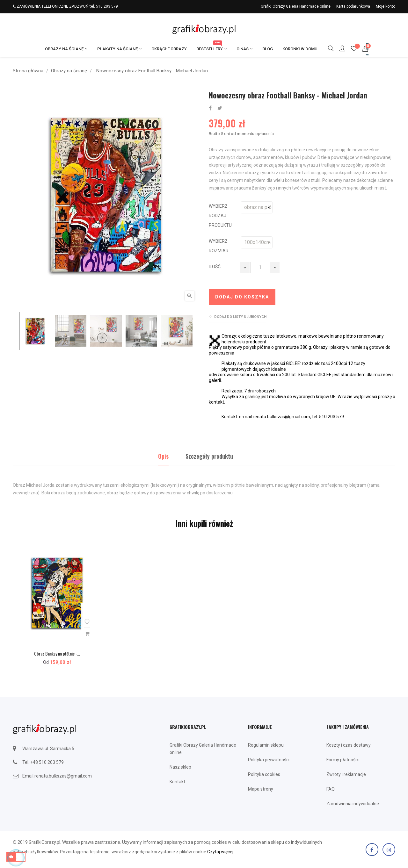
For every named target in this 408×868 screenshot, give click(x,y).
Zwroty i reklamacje (346, 774)
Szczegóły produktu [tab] (209, 456)
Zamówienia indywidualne (353, 804)
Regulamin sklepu (266, 745)
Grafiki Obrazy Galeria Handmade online (296, 6)
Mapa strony (261, 789)
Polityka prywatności (269, 760)
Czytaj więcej (220, 852)
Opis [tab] (163, 456)
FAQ (331, 789)
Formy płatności (342, 760)
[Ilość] (260, 267)
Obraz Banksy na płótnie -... (57, 653)
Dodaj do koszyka (242, 297)
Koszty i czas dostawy (349, 745)
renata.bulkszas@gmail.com (63, 776)
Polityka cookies (264, 774)
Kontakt (177, 782)
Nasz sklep (180, 767)
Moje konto (386, 6)
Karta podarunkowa (353, 6)
